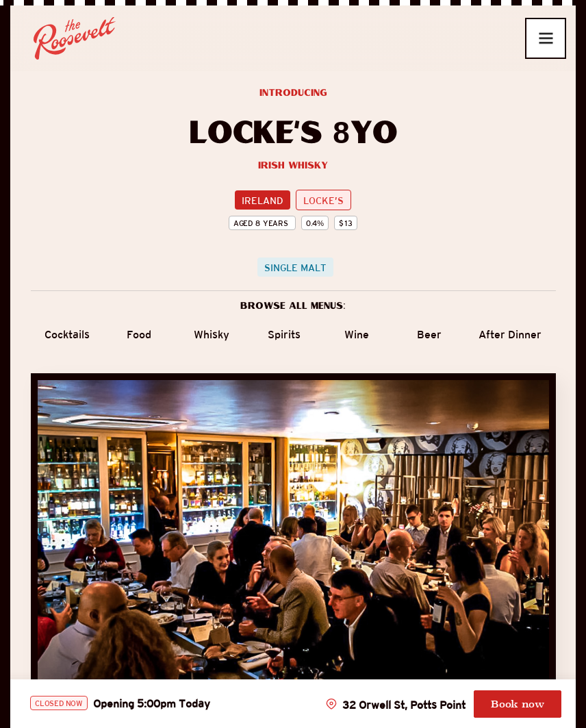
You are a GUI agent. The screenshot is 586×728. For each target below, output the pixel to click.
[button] (546, 38)
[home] (69, 38)
